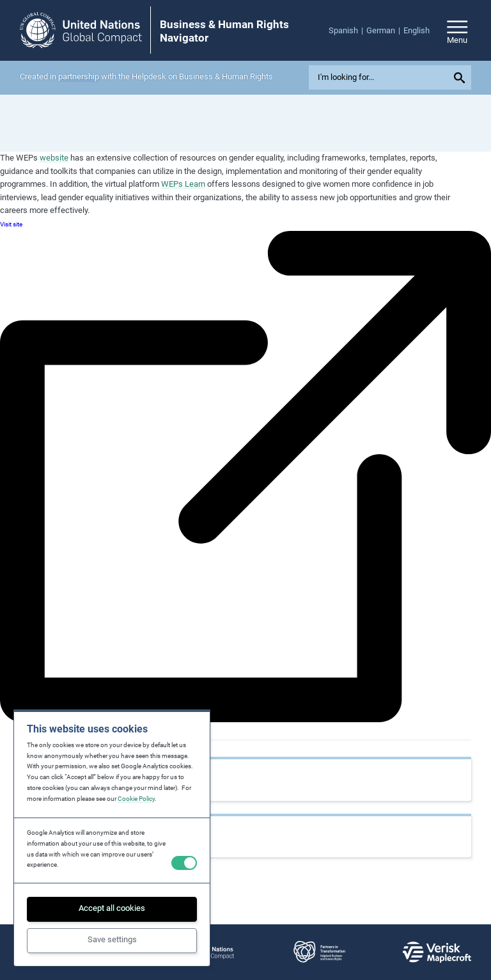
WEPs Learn (183, 184)
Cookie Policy (136, 799)
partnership (79, 76)
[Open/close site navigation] (457, 30)
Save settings (112, 939)
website (54, 158)
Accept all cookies (112, 908)
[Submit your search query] (461, 77)
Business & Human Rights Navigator (224, 31)
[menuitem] (347, 31)
